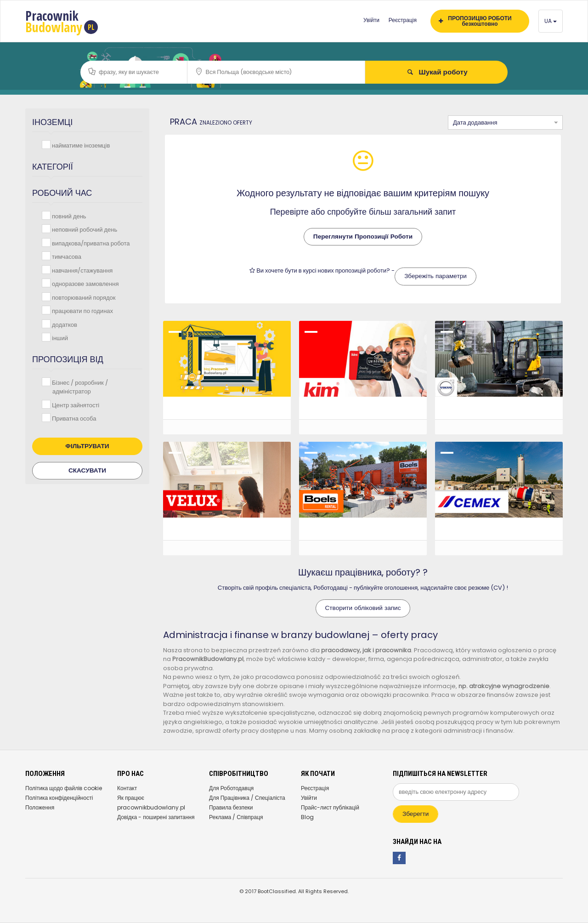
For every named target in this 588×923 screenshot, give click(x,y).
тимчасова (66, 256)
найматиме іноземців (80, 145)
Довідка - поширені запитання (156, 817)
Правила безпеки (231, 807)
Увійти (371, 20)
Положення (40, 807)
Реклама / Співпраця (236, 817)
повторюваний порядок (83, 297)
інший (59, 338)
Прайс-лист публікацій (330, 807)
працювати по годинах (82, 311)
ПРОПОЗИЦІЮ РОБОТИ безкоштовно (475, 21)
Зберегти (416, 814)
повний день (68, 216)
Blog (307, 817)
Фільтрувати (87, 446)
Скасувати (87, 470)
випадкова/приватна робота (90, 243)
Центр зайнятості (75, 405)
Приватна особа (73, 418)
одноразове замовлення (84, 283)
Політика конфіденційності (59, 798)
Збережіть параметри (435, 276)
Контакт (127, 788)
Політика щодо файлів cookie (64, 788)
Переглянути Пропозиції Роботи (363, 236)
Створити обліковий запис (363, 608)
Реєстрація (403, 20)
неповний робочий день (84, 229)
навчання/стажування (81, 270)
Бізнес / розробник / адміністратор (79, 387)
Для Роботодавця (231, 788)
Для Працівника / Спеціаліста (247, 798)
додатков (64, 324)
